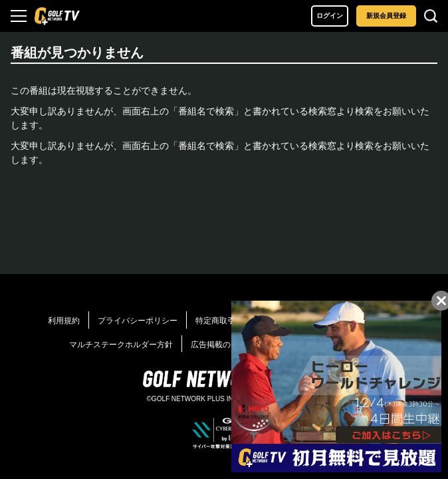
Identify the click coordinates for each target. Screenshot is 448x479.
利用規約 (64, 321)
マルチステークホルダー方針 (121, 345)
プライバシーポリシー (138, 321)
